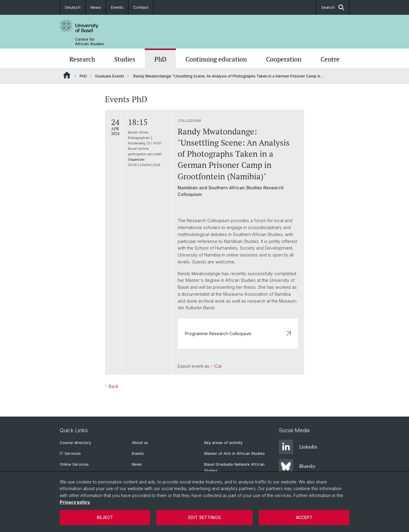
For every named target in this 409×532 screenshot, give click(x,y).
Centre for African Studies (90, 42)
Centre (330, 59)
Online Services (74, 464)
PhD (160, 59)
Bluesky (297, 466)
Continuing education (216, 59)
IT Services (70, 453)
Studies (125, 59)
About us (140, 443)
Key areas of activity (223, 443)
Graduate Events (110, 76)
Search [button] (333, 7)
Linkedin (298, 447)
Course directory (75, 443)
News (96, 7)
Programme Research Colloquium (238, 334)
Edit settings (204, 517)
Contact (141, 7)
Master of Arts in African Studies (235, 453)
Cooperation (284, 59)
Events (117, 7)
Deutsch (73, 7)
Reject (105, 517)
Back (113, 386)
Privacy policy (75, 502)
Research (82, 59)
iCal (217, 366)
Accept (304, 517)
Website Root (67, 75)
